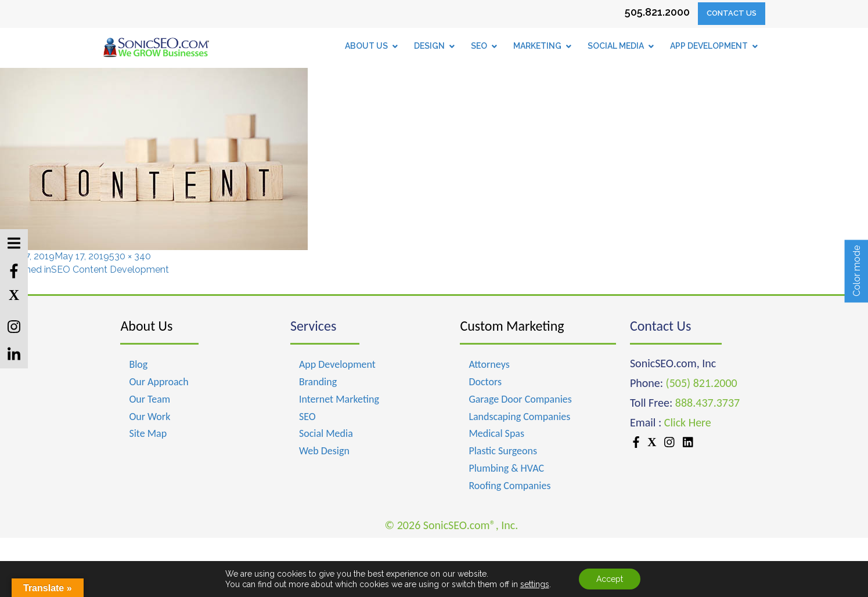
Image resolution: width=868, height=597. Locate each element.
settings (535, 584)
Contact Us (732, 13)
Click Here (688, 422)
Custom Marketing (512, 326)
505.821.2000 (657, 12)
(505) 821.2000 (702, 383)
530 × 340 (130, 256)
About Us (146, 326)
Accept (610, 579)
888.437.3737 (707, 403)
